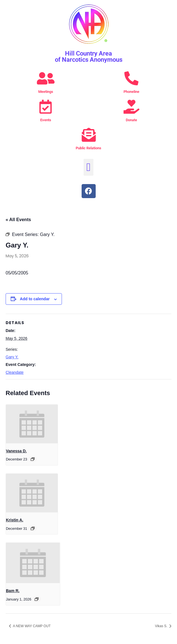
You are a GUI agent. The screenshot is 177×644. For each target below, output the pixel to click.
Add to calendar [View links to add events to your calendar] (35, 299)
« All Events (18, 220)
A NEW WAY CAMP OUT (31, 626)
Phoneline (131, 92)
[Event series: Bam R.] (37, 599)
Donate (131, 120)
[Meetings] (46, 78)
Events (46, 120)
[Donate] (131, 107)
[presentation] (32, 424)
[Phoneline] (131, 78)
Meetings (46, 92)
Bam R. (13, 591)
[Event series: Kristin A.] (33, 528)
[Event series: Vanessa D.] (33, 459)
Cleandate (15, 372)
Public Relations (88, 148)
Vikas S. (162, 626)
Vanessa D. (16, 451)
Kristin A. (15, 520)
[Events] (46, 107)
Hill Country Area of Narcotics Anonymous (89, 57)
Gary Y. (12, 357)
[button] (88, 167)
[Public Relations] (89, 135)
